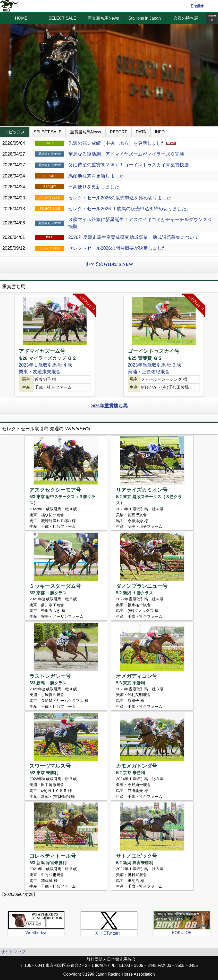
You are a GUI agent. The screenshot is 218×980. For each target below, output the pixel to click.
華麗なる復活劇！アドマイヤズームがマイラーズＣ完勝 (126, 154)
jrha (9, 6)
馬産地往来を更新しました (96, 176)
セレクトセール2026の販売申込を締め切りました (120, 198)
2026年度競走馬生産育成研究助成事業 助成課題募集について (134, 237)
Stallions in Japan (144, 18)
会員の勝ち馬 (186, 18)
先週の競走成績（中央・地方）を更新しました (122, 143)
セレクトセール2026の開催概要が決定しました (117, 248)
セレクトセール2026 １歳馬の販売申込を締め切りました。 (130, 209)
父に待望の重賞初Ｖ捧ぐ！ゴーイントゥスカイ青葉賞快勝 (129, 165)
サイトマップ (13, 952)
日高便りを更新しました (94, 187)
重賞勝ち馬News (103, 18)
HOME (21, 18)
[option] (54, 346)
